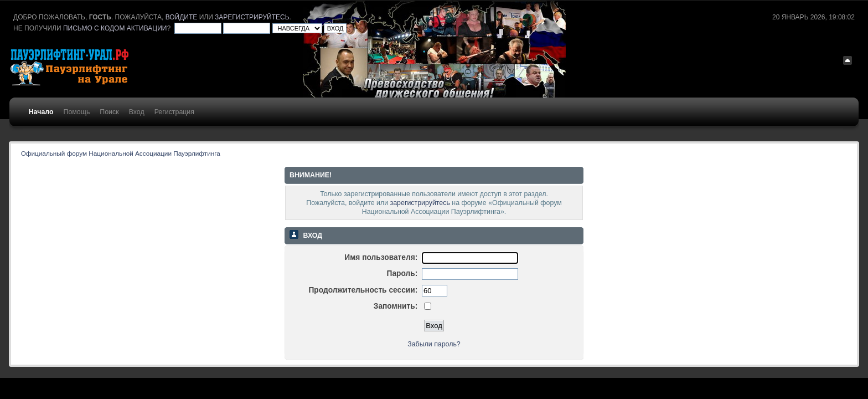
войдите (182, 17)
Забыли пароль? (434, 344)
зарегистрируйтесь (252, 17)
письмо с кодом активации (115, 28)
